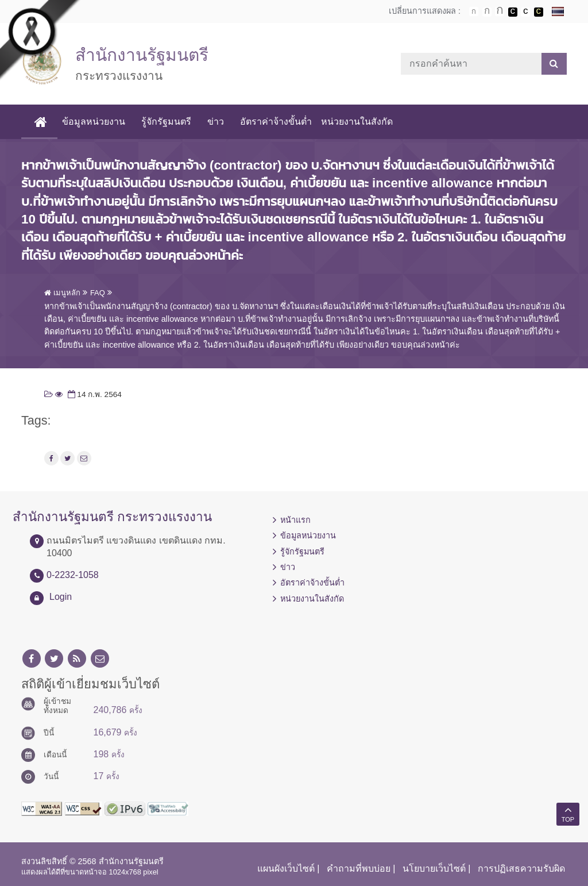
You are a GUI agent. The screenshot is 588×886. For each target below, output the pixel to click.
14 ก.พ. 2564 (94, 394)
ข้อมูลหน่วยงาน (94, 122)
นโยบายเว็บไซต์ (434, 868)
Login (61, 597)
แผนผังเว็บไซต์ (286, 868)
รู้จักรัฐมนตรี (166, 122)
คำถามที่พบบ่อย (359, 868)
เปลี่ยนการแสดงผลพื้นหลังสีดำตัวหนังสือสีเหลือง (539, 12)
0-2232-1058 (73, 575)
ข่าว (216, 122)
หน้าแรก (295, 520)
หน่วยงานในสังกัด (357, 122)
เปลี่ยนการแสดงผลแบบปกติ (525, 12)
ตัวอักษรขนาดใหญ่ (500, 11)
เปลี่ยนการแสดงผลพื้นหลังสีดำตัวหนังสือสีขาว (513, 12)
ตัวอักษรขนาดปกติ (474, 11)
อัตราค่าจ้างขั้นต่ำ (276, 122)
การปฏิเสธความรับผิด (521, 868)
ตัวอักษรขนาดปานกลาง (487, 12)
